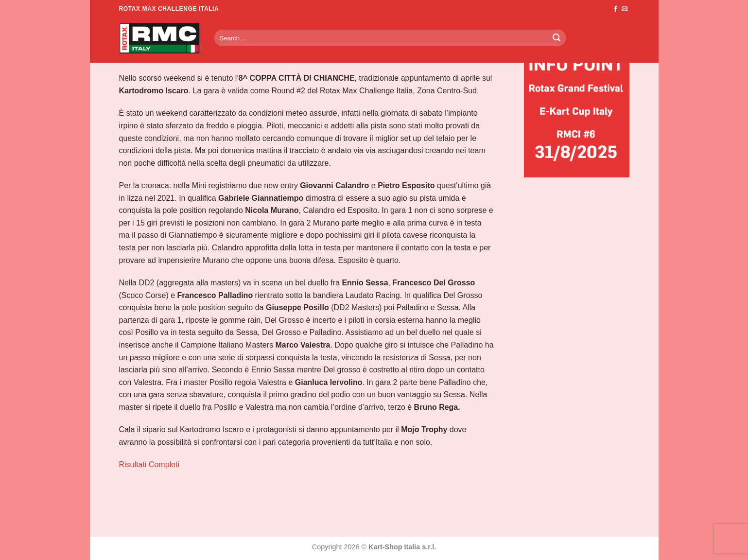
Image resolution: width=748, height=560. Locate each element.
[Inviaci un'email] (625, 9)
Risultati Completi (149, 464)
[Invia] (557, 38)
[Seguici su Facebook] (615, 9)
